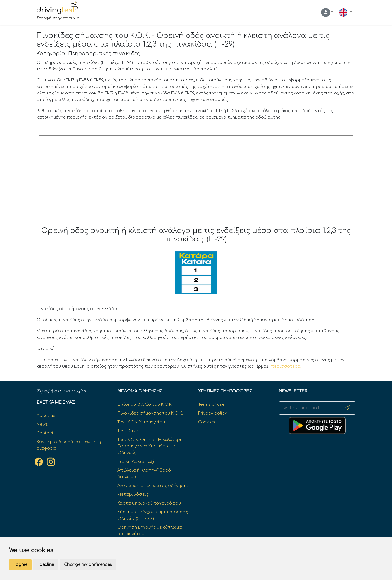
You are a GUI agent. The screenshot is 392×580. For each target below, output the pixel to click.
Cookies (207, 422)
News (42, 424)
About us (46, 415)
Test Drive (128, 431)
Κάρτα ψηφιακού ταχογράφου (149, 503)
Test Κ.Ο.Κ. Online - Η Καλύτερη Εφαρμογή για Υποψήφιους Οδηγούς (150, 446)
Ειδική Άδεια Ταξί (136, 461)
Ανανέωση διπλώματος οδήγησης (153, 486)
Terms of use (211, 404)
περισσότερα (286, 366)
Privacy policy (213, 413)
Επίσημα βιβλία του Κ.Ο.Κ (145, 404)
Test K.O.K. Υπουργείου (141, 422)
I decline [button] (46, 565)
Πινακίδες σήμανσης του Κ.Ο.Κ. (150, 413)
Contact (45, 433)
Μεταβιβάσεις (133, 494)
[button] (327, 12)
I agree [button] (20, 565)
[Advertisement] (196, 184)
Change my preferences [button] (88, 565)
